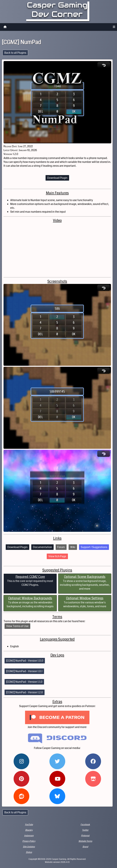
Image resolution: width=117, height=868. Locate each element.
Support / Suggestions (94, 547)
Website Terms (85, 841)
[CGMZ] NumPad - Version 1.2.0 (25, 692)
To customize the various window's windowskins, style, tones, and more (85, 602)
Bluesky (29, 830)
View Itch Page (57, 556)
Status (29, 852)
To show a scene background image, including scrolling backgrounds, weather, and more (85, 583)
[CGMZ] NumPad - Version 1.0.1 (24, 671)
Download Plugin (57, 178)
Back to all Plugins (15, 53)
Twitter (85, 830)
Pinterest (85, 836)
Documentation (42, 547)
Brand (85, 847)
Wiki (73, 547)
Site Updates (29, 847)
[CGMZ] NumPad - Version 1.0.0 (25, 661)
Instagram (29, 836)
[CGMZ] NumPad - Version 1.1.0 (24, 682)
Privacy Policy (29, 841)
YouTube (29, 825)
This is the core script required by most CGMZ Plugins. (30, 581)
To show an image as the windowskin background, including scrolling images (30, 602)
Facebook (85, 825)
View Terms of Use (17, 626)
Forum (61, 547)
